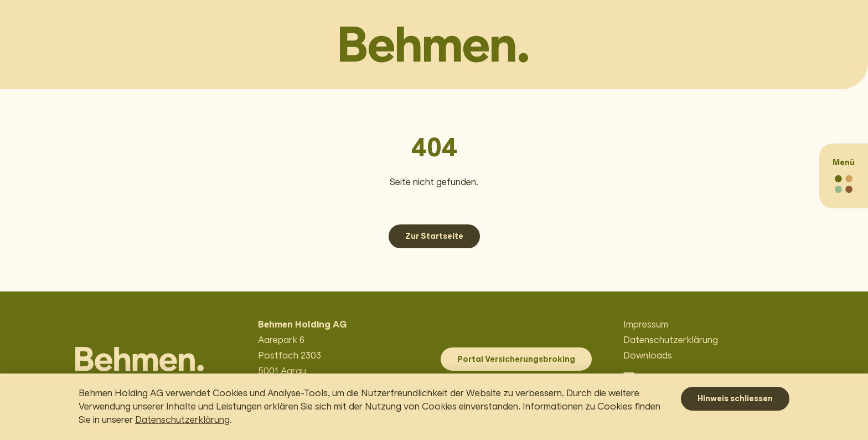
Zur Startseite (434, 236)
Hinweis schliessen (735, 398)
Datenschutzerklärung (182, 420)
